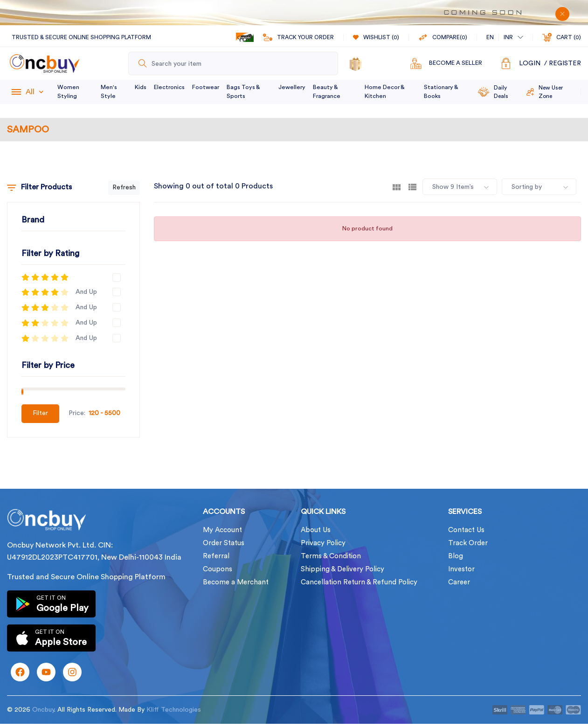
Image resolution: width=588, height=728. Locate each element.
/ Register (563, 63)
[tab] (397, 187)
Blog (456, 556)
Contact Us (466, 530)
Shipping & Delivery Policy (342, 569)
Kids (141, 87)
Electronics (169, 87)
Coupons (218, 569)
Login (530, 63)
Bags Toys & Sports (243, 92)
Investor (461, 569)
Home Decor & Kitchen (384, 92)
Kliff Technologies (174, 710)
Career (459, 582)
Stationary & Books (441, 92)
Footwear (206, 87)
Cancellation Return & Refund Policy (359, 582)
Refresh (124, 187)
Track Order (468, 543)
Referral (216, 556)
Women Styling (68, 92)
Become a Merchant (236, 582)
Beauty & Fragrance (327, 92)
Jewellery (292, 87)
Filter (40, 413)
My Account (222, 530)
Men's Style (109, 92)
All (35, 92)
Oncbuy (43, 710)
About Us (316, 530)
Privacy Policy (323, 543)
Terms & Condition (331, 556)
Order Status (224, 543)
